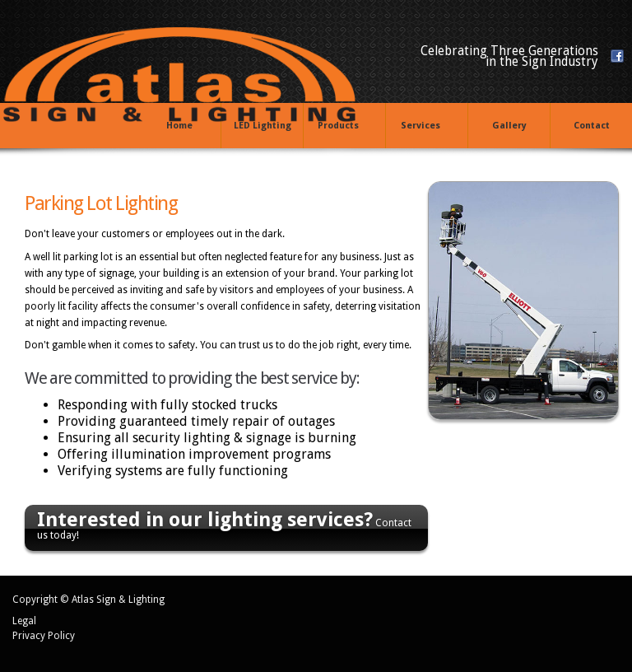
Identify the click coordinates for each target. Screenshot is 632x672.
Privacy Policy (44, 636)
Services (423, 126)
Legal (24, 621)
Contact (592, 126)
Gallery (509, 126)
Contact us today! (224, 525)
